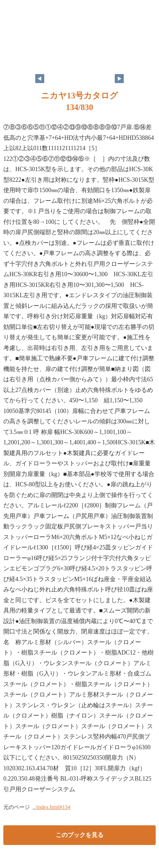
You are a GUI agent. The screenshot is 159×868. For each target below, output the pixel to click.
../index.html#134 (51, 807)
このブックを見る (79, 835)
